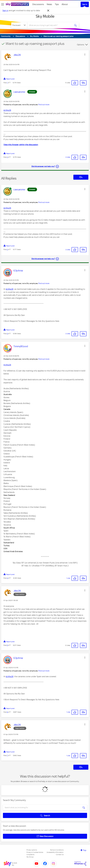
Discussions (38, 4)
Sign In (85, 4)
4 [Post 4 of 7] (7, 578)
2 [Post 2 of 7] (7, 157)
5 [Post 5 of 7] (7, 645)
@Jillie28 (7, 110)
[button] (85, 54)
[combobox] (50, 25)
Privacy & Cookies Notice (35, 852)
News (49, 4)
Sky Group (30, 857)
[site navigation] (3, 4)
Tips (57, 4)
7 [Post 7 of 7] (7, 755)
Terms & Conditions (57, 850)
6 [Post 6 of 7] (7, 712)
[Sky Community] (17, 4)
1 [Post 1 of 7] (7, 83)
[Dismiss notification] (48, 11)
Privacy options (32, 850)
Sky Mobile (45, 16)
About (65, 4)
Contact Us (60, 855)
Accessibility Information (55, 852)
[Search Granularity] (19, 25)
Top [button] (85, 850)
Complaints (30, 855)
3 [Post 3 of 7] (7, 334)
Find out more (44, 105)
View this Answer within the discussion (21, 145)
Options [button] (81, 45)
